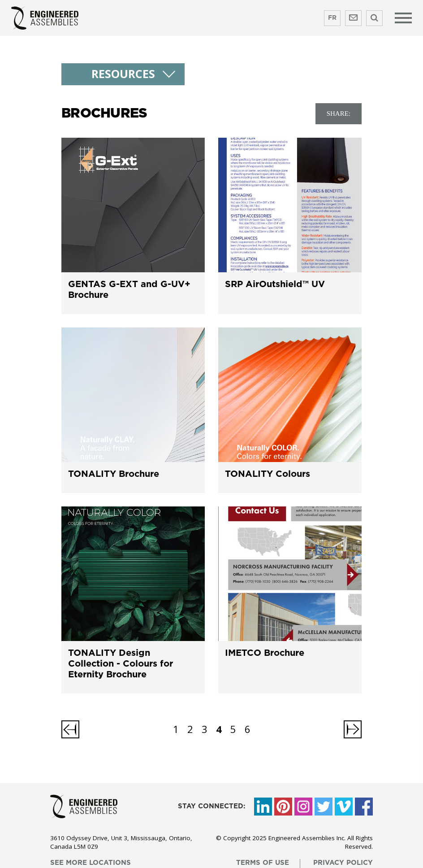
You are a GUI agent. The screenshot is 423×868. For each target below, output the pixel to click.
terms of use (263, 863)
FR (332, 18)
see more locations (91, 863)
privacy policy (343, 863)
